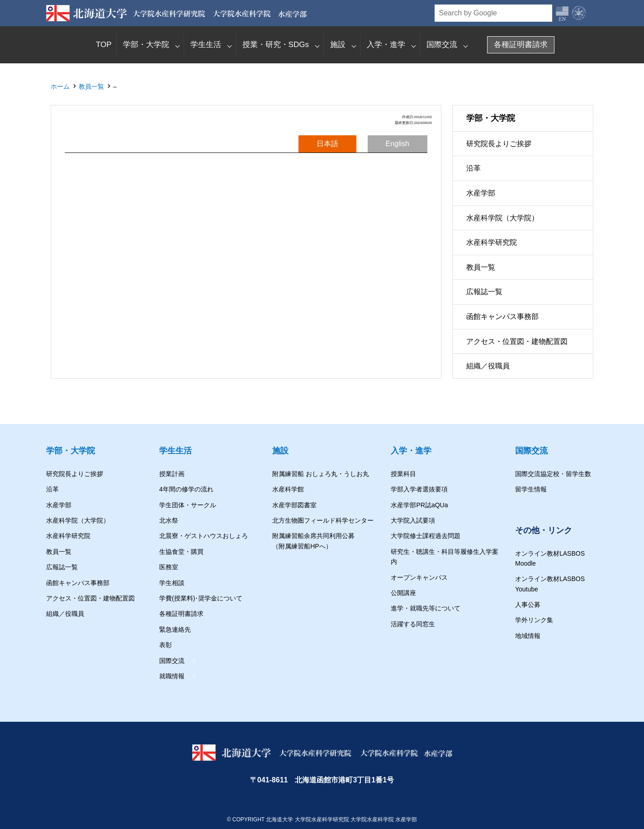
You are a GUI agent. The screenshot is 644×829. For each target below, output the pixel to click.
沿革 (474, 169)
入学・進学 (386, 45)
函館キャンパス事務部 (502, 317)
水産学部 (481, 193)
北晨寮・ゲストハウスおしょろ (204, 536)
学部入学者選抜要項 (419, 489)
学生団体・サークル (188, 505)
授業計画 (172, 474)
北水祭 (169, 520)
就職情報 (172, 676)
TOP (104, 45)
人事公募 (528, 605)
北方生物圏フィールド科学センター (323, 520)
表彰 (166, 645)
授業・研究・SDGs (276, 45)
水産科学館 (288, 489)
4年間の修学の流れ (186, 489)
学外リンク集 (534, 620)
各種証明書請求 (521, 45)
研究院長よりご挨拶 (499, 144)
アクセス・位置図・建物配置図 (517, 341)
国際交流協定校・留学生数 (553, 474)
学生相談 (172, 583)
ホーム (60, 86)
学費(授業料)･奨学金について (201, 598)
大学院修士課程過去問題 (426, 536)
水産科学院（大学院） (502, 218)
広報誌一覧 (484, 292)
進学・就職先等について (426, 608)
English (398, 144)
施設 (338, 45)
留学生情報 (531, 489)
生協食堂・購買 (181, 552)
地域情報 (528, 636)
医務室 (169, 567)
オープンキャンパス (419, 577)
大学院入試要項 (413, 520)
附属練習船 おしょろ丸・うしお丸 (321, 474)
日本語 (327, 144)
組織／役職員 (488, 366)
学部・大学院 (146, 45)
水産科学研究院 (492, 243)
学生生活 (206, 45)
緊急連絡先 (175, 629)
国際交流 (442, 45)
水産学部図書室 (294, 505)
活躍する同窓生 (413, 624)
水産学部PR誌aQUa (419, 505)
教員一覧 (91, 86)
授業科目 (403, 474)
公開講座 (403, 593)
